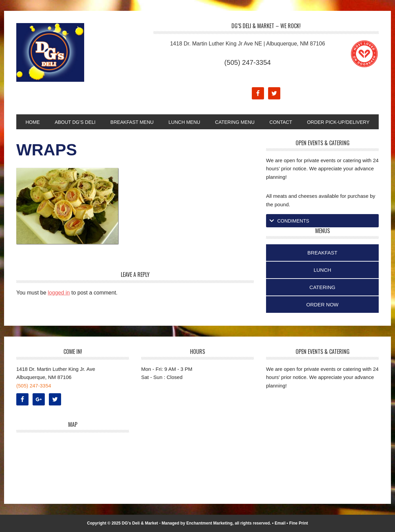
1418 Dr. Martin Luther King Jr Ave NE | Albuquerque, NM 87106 (248, 44)
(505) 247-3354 (248, 62)
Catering (322, 287)
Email (280, 523)
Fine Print (298, 523)
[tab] (322, 221)
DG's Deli (62, 52)
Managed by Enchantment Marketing (197, 523)
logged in (59, 293)
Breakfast (322, 253)
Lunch (322, 270)
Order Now (323, 305)
